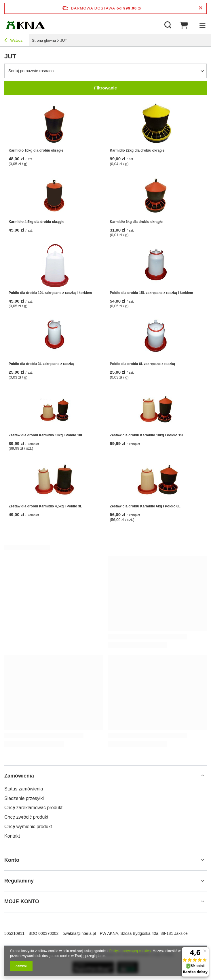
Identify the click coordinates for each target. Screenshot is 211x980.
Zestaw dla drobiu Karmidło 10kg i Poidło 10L (46, 435)
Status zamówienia (24, 789)
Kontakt (12, 836)
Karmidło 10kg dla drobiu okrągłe (36, 150)
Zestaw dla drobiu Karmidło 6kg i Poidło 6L (145, 506)
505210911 (14, 933)
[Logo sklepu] (25, 25)
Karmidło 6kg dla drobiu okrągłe (136, 222)
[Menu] (202, 25)
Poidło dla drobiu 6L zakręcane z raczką (143, 364)
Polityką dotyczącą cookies (130, 951)
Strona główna (44, 40)
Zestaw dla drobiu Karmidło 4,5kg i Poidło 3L (45, 506)
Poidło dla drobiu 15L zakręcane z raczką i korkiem (152, 293)
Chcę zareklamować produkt (33, 808)
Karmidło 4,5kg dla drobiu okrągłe (36, 222)
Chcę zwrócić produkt (26, 817)
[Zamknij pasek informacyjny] (200, 8)
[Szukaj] (168, 25)
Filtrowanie (105, 88)
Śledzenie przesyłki (24, 798)
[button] (105, 776)
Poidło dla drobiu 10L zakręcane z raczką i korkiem (50, 293)
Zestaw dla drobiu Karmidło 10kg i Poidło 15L (147, 435)
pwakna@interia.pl (79, 933)
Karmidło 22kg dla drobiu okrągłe (137, 150)
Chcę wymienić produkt (28, 827)
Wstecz (13, 41)
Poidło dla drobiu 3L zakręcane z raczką (41, 364)
